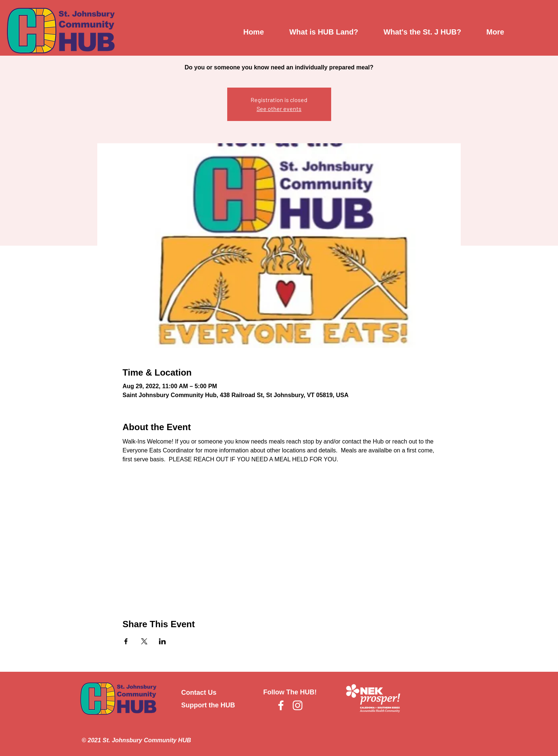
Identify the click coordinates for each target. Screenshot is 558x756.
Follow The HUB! (290, 692)
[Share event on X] (144, 641)
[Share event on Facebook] (126, 641)
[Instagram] (298, 705)
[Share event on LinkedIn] (162, 641)
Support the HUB (208, 705)
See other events (279, 109)
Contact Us (199, 693)
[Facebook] (281, 705)
